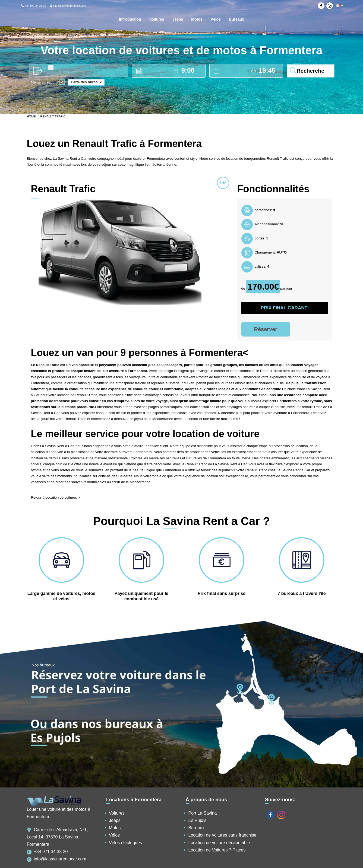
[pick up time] (191, 71)
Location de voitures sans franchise (222, 835)
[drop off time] (268, 71)
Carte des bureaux (86, 82)
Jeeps (115, 820)
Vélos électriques (125, 843)
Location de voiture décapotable (219, 843)
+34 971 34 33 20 (34, 6)
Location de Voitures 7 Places (217, 850)
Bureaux (197, 828)
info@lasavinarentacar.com (68, 6)
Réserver (266, 329)
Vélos (114, 835)
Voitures (117, 813)
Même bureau (42, 83)
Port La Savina (203, 813)
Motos (115, 828)
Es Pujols (198, 820)
